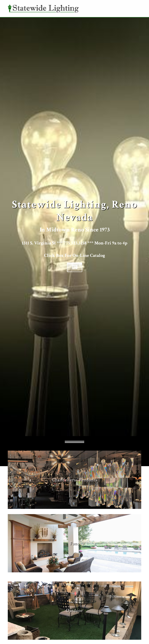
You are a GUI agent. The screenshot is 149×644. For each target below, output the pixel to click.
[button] (75, 267)
